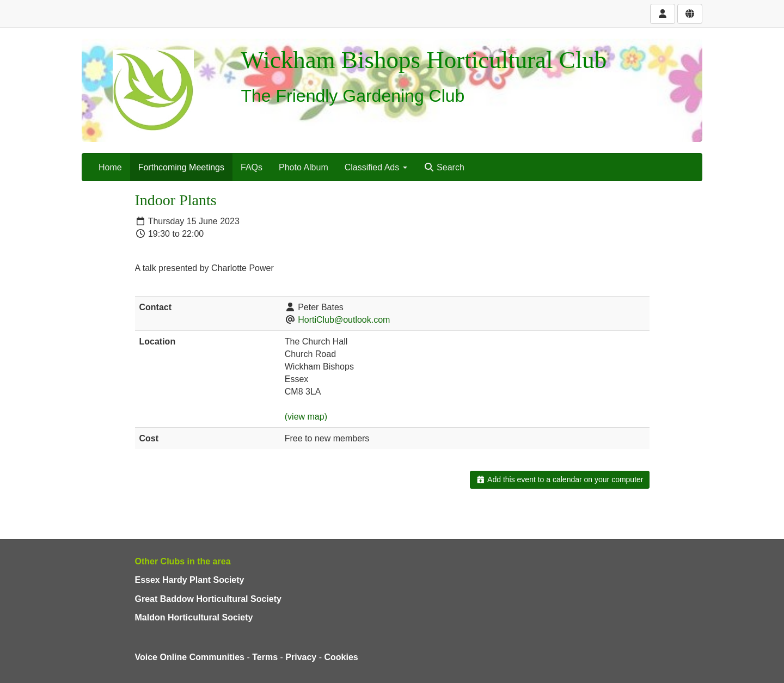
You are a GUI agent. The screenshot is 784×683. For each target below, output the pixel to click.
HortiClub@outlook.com (344, 320)
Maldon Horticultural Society (194, 617)
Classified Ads (376, 167)
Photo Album (304, 167)
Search (444, 167)
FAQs (252, 167)
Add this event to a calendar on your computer (559, 479)
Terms (265, 657)
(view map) (306, 417)
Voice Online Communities (190, 657)
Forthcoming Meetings (181, 167)
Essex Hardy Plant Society (190, 580)
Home (110, 167)
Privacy (301, 657)
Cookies (341, 657)
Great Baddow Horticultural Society (208, 599)
